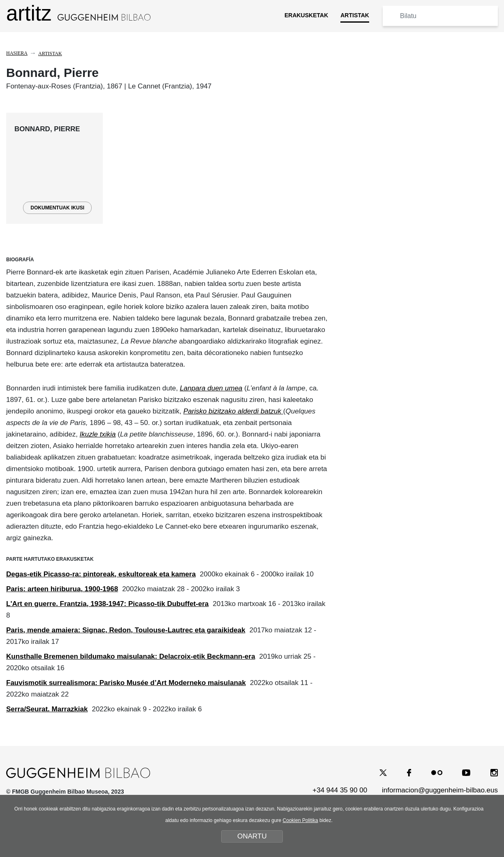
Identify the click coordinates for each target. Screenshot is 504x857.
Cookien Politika (301, 820)
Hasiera (17, 53)
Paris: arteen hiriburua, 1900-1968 (62, 589)
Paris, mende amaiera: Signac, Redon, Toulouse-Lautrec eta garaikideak (126, 630)
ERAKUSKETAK (306, 15)
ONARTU (252, 836)
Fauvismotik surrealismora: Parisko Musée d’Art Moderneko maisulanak (126, 683)
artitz (78, 13)
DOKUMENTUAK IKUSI (57, 208)
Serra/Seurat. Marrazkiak (47, 709)
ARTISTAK (355, 15)
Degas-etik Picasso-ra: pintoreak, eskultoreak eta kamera (101, 574)
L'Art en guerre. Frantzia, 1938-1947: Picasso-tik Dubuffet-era (107, 604)
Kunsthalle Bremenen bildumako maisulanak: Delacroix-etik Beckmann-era (131, 656)
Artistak (50, 53)
